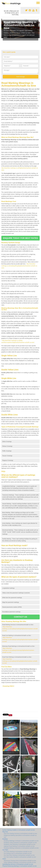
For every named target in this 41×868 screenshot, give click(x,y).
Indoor (4, 859)
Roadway (5, 839)
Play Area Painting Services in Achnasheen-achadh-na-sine (20, 834)
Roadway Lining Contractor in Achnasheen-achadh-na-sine (20, 843)
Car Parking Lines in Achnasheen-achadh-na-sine (18, 853)
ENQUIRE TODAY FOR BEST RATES (20, 238)
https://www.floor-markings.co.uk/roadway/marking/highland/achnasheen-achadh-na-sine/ (20, 629)
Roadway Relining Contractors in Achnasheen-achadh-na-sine (21, 848)
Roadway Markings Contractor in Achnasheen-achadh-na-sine (21, 841)
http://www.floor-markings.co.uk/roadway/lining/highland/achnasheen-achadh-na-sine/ (19, 266)
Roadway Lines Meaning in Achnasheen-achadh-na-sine (20, 844)
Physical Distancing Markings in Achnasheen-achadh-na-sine (20, 866)
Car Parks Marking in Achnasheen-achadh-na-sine (18, 852)
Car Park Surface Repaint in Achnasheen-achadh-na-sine (20, 857)
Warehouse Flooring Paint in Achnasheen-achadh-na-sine (20, 861)
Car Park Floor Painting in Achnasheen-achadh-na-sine (19, 855)
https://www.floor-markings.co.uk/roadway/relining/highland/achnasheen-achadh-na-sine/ (20, 661)
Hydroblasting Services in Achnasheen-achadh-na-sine (18, 864)
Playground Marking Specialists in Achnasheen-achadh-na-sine (20, 836)
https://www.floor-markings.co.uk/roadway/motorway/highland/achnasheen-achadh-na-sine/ (18, 650)
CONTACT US (20, 617)
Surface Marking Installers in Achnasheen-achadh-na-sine (19, 830)
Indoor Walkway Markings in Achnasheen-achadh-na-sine (20, 862)
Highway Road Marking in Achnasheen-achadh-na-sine (19, 846)
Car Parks (5, 850)
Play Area (5, 832)
